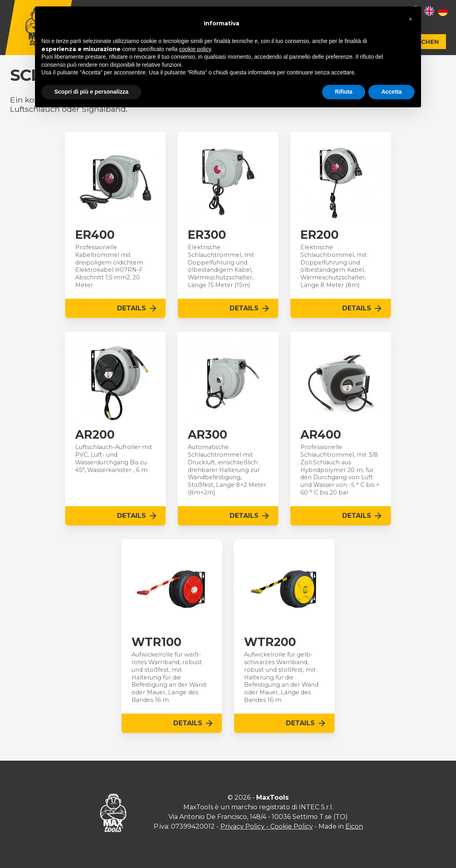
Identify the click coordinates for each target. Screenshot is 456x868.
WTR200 (270, 642)
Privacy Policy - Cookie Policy (267, 826)
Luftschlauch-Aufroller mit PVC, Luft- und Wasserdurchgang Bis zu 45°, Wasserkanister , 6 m (114, 458)
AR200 (95, 435)
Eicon (354, 826)
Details (137, 308)
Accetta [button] (391, 92)
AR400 (321, 435)
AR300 (207, 435)
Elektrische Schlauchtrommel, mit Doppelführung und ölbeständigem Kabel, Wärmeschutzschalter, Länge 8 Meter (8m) (334, 266)
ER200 (319, 235)
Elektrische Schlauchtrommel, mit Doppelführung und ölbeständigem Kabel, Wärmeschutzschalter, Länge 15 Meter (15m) (221, 266)
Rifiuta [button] (344, 92)
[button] (411, 19)
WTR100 (156, 642)
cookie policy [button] (195, 49)
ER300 (207, 235)
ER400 (95, 235)
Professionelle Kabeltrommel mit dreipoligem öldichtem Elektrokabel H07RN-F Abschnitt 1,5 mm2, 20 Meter (109, 266)
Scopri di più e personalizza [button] (91, 92)
